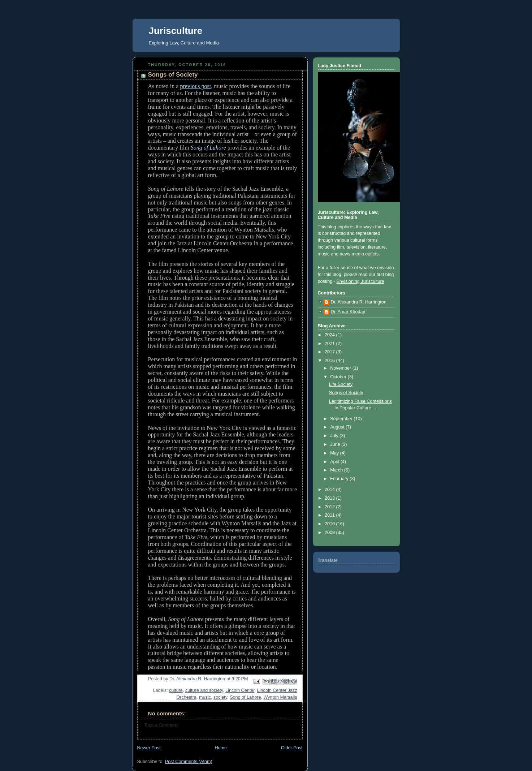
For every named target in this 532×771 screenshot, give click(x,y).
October (339, 377)
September (342, 419)
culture (176, 690)
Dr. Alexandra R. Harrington (359, 302)
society (220, 697)
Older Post (292, 748)
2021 (330, 344)
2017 (330, 352)
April (335, 462)
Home (221, 748)
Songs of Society (346, 393)
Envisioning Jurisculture (360, 281)
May (335, 453)
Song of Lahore (245, 697)
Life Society (341, 384)
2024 (330, 335)
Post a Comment (162, 725)
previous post (195, 86)
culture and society (204, 690)
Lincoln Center (240, 690)
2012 (330, 507)
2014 (330, 490)
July (335, 436)
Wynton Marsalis (280, 697)
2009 (330, 533)
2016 (330, 361)
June (336, 444)
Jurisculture (176, 31)
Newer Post (149, 748)
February (340, 479)
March (337, 470)
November (341, 368)
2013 (330, 498)
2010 (330, 524)
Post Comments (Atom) (189, 762)
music (205, 697)
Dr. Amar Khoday (348, 312)
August (338, 427)
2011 (330, 515)
